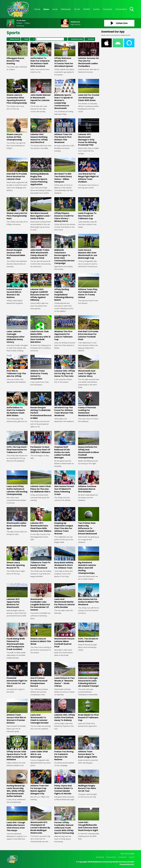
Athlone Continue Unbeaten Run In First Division (89, 482)
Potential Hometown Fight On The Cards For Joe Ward (17, 675)
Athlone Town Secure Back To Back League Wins (89, 747)
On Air (77, 9)
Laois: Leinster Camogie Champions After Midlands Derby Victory (17, 329)
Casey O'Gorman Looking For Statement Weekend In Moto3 (89, 404)
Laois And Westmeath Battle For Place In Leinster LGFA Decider (65, 596)
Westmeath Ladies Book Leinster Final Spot (17, 518)
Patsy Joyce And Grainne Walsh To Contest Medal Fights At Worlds (65, 782)
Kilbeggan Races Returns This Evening (17, 54)
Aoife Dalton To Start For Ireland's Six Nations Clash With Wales (17, 404)
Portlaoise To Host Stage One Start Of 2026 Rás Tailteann (41, 442)
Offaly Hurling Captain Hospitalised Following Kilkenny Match (65, 287)
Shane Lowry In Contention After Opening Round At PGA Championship (17, 92)
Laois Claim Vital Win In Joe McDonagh (41, 747)
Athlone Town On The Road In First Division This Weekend (65, 131)
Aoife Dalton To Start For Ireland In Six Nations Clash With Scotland (41, 55)
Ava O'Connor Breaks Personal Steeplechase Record (41, 675)
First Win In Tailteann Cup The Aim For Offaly (17, 366)
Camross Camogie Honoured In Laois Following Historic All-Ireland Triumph (89, 675)
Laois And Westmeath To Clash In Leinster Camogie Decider (41, 711)
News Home (15, 39)
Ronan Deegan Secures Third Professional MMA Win (17, 247)
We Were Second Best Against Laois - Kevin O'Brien (41, 209)
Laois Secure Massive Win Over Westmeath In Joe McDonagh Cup (89, 247)
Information (121, 9)
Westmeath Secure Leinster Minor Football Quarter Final (65, 635)
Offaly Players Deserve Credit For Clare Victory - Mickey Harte (65, 210)
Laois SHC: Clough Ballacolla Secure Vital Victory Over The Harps (17, 819)
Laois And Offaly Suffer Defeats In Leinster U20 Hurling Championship (17, 483)
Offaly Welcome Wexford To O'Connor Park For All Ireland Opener (65, 55)
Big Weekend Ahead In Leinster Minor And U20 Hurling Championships (89, 560)
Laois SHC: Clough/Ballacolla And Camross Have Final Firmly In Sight (89, 819)
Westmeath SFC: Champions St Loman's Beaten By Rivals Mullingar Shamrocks (41, 820)
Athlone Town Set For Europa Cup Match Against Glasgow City (41, 782)
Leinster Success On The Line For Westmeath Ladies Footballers (89, 55)
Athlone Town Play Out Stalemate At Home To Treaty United (89, 286)
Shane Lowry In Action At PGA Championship (17, 130)
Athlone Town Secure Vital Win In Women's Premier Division (17, 711)
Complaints (122, 857)
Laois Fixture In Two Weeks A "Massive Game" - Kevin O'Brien (65, 675)
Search (66, 39)
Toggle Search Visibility (132, 9)
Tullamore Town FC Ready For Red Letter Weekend (41, 558)
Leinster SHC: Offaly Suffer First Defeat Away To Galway (65, 710)
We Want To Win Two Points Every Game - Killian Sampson (65, 170)
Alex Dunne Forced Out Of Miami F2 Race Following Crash (65, 483)
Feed (26, 39)
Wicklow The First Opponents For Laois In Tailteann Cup (65, 328)
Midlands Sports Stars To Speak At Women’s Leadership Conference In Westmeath (65, 94)
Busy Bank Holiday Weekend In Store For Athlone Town (65, 558)
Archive (91, 39)
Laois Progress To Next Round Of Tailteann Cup (89, 209)
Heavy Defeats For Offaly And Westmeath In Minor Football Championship (89, 445)
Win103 (87, 9)
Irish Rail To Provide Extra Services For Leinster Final (17, 169)
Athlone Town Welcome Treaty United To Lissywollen (41, 367)
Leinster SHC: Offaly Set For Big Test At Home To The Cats (65, 366)
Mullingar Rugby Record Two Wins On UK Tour (89, 781)
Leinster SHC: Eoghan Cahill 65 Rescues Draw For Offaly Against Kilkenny (41, 287)
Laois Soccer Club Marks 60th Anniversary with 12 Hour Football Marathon (41, 329)
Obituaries (66, 9)
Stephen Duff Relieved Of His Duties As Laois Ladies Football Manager (65, 445)
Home (37, 9)
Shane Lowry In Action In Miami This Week (41, 634)
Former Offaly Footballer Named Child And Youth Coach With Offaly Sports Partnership (65, 820)
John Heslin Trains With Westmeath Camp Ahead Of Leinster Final (41, 247)
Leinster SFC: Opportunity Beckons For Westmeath (17, 596)
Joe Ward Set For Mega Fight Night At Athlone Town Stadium (89, 170)
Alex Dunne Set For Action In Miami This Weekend (89, 595)
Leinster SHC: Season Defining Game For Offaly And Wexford (41, 131)
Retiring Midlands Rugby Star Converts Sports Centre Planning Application (41, 172)
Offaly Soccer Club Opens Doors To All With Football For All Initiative (17, 748)
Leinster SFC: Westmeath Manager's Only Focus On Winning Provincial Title (89, 132)
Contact (132, 857)
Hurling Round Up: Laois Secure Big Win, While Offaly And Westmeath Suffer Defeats (17, 784)
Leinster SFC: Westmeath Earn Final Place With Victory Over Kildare (41, 520)
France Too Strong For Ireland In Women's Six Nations (65, 748)
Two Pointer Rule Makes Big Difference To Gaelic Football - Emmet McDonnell (89, 521)
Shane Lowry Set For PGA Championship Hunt (17, 209)
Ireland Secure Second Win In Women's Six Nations (17, 286)
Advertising (100, 857)
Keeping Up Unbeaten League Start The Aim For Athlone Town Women (65, 521)
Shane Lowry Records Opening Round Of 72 (17, 558)
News (46, 9)
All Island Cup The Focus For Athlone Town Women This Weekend (65, 404)
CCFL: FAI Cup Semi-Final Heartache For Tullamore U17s (17, 442)
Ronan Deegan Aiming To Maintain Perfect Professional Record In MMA (41, 406)
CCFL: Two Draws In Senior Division (89, 633)
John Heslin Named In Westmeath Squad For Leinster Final (41, 92)
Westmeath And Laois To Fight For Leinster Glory (89, 366)
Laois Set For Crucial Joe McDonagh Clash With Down (89, 90)
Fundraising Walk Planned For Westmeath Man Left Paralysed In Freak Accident (17, 637)
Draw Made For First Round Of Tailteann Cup (89, 710)
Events (96, 9)
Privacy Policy (111, 857)
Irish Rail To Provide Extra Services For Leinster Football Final (89, 328)
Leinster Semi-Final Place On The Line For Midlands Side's (41, 482)
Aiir (132, 864)
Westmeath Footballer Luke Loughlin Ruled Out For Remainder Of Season (41, 597)
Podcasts (108, 9)
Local (55, 9)
